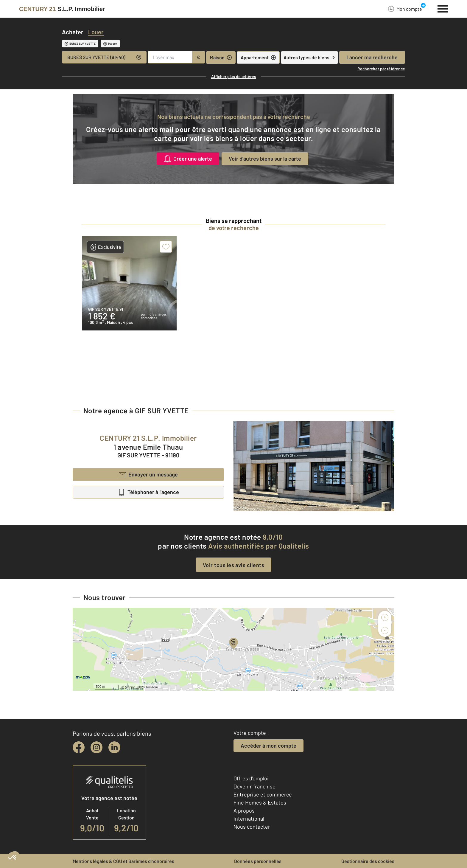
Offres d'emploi (251, 778)
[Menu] (443, 8)
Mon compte (405, 9)
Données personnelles (258, 861)
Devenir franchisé (254, 786)
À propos (244, 810)
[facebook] (79, 747)
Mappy (130, 687)
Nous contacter (252, 827)
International (249, 819)
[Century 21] (62, 9)
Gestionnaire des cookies (368, 861)
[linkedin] (114, 747)
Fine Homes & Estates (260, 802)
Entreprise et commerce (263, 794)
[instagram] (96, 747)
